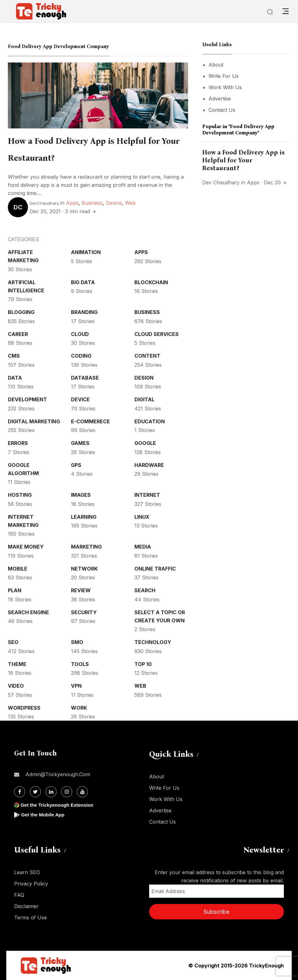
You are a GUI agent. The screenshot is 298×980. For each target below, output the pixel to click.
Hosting (20, 495)
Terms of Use (30, 918)
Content (147, 356)
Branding (84, 312)
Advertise (220, 99)
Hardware (149, 465)
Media (143, 547)
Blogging (21, 312)
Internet (147, 495)
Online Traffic (155, 569)
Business (92, 203)
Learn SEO (27, 872)
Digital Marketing (34, 421)
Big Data (83, 282)
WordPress (24, 708)
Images (81, 495)
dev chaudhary (221, 182)
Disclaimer (26, 906)
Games (80, 443)
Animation (86, 252)
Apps (72, 203)
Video (16, 686)
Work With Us (225, 87)
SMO (77, 642)
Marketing (86, 547)
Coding (81, 356)
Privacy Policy (31, 884)
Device (114, 203)
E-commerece (90, 421)
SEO (13, 642)
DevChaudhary (44, 203)
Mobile (18, 569)
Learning (84, 517)
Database (85, 378)
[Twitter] (35, 792)
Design (144, 378)
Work (79, 708)
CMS (14, 356)
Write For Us (224, 76)
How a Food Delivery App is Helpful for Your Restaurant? (243, 160)
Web (130, 203)
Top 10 (143, 664)
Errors (18, 443)
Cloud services (157, 334)
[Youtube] (82, 792)
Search (145, 590)
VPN (76, 686)
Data (15, 378)
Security (84, 612)
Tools (80, 664)
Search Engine (28, 612)
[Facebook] (20, 792)
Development (27, 399)
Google (145, 443)
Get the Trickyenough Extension (59, 805)
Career (18, 334)
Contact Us (222, 110)
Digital (144, 399)
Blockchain (151, 282)
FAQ (19, 895)
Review (81, 590)
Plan (15, 590)
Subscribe (216, 912)
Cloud (80, 334)
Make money (26, 547)
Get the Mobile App (44, 815)
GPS (76, 465)
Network (84, 569)
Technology (153, 642)
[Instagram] (67, 792)
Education (150, 421)
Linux (142, 517)
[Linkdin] (51, 792)
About (216, 65)
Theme (17, 664)
